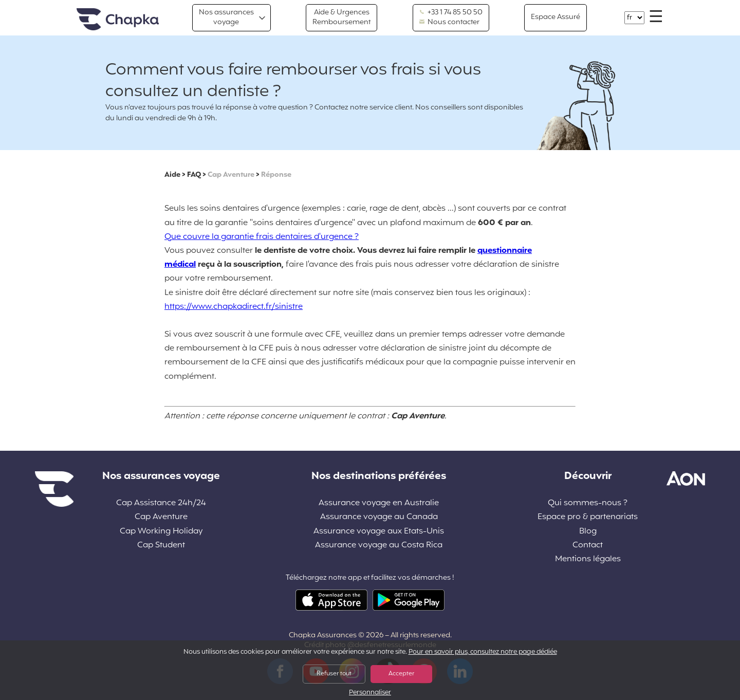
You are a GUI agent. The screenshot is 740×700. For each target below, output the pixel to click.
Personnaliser (370, 693)
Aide (172, 175)
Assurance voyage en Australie (379, 503)
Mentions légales (588, 559)
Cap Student (161, 546)
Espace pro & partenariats (588, 517)
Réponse (276, 175)
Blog (588, 532)
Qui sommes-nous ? (588, 503)
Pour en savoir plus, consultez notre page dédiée (483, 652)
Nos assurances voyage (226, 17)
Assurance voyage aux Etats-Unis (379, 532)
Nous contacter (449, 23)
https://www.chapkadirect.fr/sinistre (234, 307)
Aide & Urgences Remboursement (341, 17)
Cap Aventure (231, 175)
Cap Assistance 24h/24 (161, 503)
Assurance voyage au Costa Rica (379, 546)
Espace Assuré (556, 17)
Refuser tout (334, 674)
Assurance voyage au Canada (379, 517)
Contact (588, 546)
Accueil (118, 20)
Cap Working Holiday (161, 532)
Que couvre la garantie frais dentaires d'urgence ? (262, 237)
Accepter (401, 674)
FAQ (194, 175)
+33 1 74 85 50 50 (451, 13)
